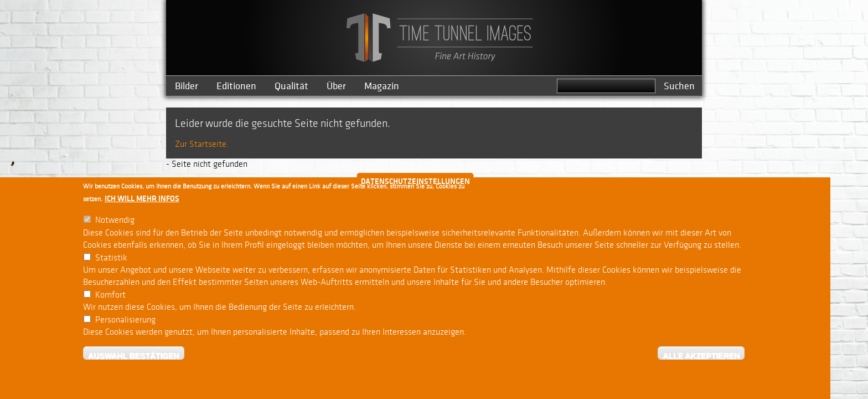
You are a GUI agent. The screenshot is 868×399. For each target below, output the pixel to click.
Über (336, 86)
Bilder (187, 86)
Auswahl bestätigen (134, 358)
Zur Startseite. (202, 144)
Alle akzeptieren (701, 358)
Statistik (111, 260)
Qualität (291, 86)
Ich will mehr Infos (142, 201)
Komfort (110, 297)
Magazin (382, 86)
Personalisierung (125, 322)
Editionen (236, 86)
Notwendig (115, 222)
